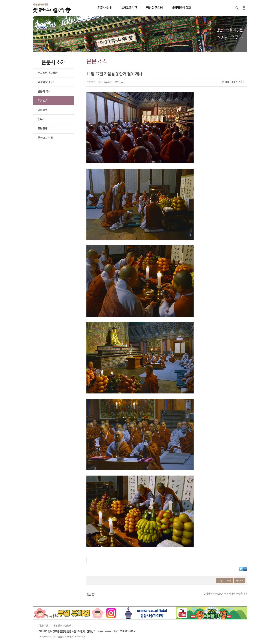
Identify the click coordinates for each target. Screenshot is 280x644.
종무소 (41, 119)
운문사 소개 (104, 8)
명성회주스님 (154, 8)
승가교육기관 (129, 8)
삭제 (229, 580)
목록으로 (239, 580)
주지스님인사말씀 (47, 73)
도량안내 (42, 129)
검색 (237, 8)
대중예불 (42, 110)
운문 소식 (43, 101)
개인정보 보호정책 (62, 626)
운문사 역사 (44, 92)
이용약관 (43, 626)
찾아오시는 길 (45, 138)
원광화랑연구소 (46, 82)
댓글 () (91, 595)
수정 (221, 580)
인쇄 (226, 83)
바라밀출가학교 (181, 8)
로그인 (244, 8)
